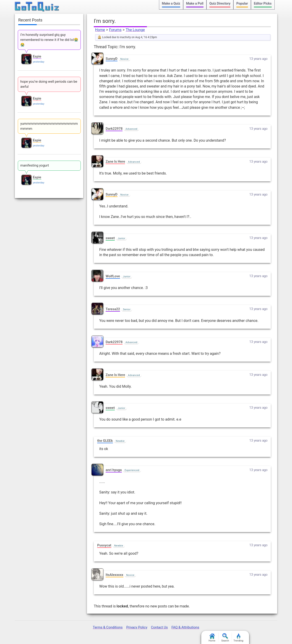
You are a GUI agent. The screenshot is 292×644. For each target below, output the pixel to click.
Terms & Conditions (108, 627)
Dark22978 (114, 129)
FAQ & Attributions (185, 627)
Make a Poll (195, 4)
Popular (242, 4)
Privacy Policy (137, 627)
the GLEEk (105, 441)
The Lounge (135, 30)
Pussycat (104, 545)
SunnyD (112, 59)
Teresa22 (113, 309)
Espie (37, 56)
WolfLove (113, 276)
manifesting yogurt (35, 165)
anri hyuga (114, 470)
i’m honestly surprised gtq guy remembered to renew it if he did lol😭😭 (49, 40)
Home (100, 30)
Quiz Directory (220, 4)
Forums (115, 30)
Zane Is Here (115, 162)
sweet (110, 238)
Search (225, 638)
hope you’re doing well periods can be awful (49, 84)
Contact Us (159, 627)
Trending (239, 638)
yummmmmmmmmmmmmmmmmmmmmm (49, 126)
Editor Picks (263, 4)
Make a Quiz (171, 4)
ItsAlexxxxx (114, 575)
